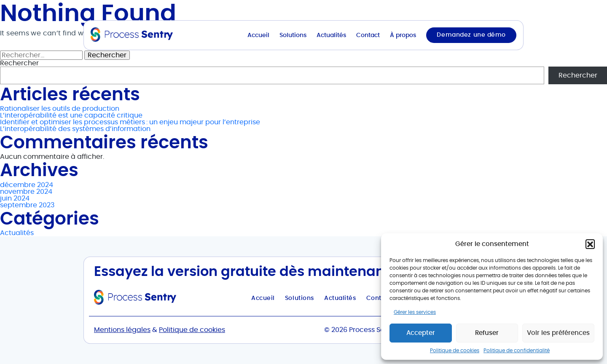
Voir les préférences (558, 333)
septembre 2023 (27, 205)
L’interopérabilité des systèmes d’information (75, 129)
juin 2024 (15, 198)
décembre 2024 (27, 185)
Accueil (258, 35)
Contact (368, 35)
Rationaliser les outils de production (60, 109)
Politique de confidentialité (517, 351)
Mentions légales (122, 330)
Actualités (331, 35)
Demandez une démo (471, 35)
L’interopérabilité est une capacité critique (71, 115)
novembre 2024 (26, 192)
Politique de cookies (455, 351)
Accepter (421, 333)
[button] (590, 244)
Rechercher (578, 75)
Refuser (487, 333)
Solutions (293, 35)
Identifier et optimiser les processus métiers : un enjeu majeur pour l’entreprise (130, 122)
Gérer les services (415, 312)
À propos (403, 35)
